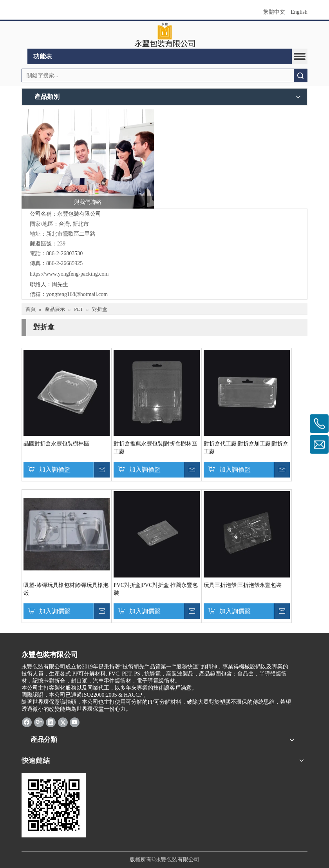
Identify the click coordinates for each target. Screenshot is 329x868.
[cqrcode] (54, 805)
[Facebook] (27, 722)
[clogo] (165, 35)
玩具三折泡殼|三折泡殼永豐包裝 (243, 585)
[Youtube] (75, 722)
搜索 (300, 75)
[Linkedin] (51, 722)
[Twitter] (63, 722)
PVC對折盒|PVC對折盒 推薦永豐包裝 (156, 589)
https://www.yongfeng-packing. (64, 274)
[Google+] (39, 722)
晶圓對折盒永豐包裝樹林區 (56, 444)
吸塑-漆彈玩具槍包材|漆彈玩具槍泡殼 (66, 589)
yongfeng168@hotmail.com (77, 294)
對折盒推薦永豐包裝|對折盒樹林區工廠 (155, 448)
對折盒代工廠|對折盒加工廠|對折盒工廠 (246, 448)
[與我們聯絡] (88, 159)
